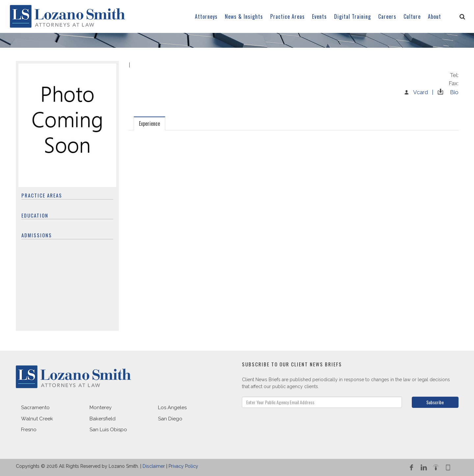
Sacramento (35, 408)
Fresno (29, 430)
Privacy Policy (183, 466)
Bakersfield (103, 419)
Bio (447, 92)
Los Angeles (172, 408)
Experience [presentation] (149, 123)
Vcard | (418, 92)
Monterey (101, 408)
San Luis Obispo (108, 430)
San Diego (170, 419)
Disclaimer (154, 466)
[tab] (150, 123)
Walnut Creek (37, 419)
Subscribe (435, 402)
